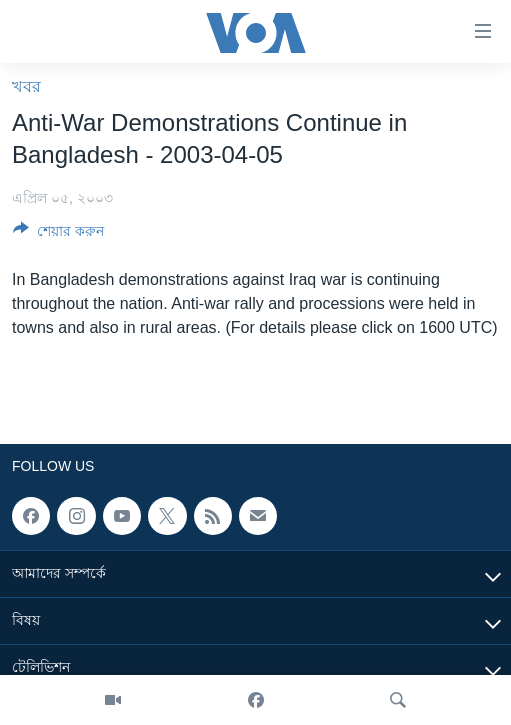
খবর (26, 86)
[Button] (58, 234)
